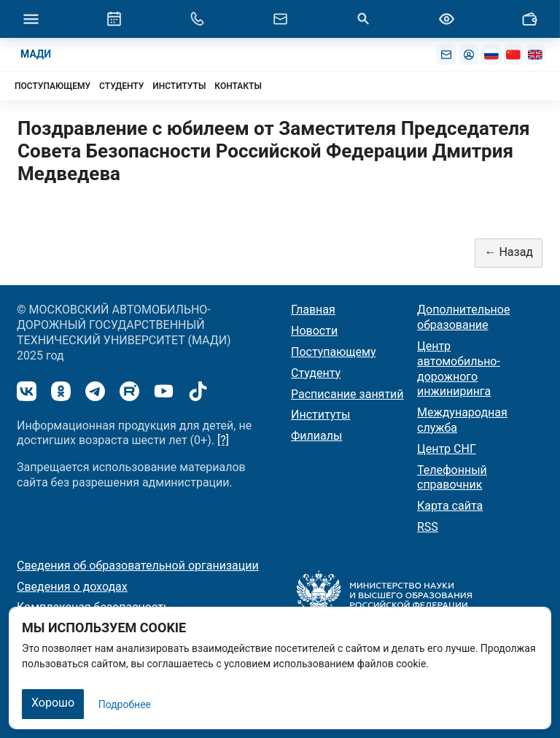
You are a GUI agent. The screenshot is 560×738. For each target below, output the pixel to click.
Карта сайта (450, 506)
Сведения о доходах (72, 587)
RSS (428, 527)
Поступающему (334, 352)
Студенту (316, 373)
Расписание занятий (347, 394)
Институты (320, 415)
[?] (223, 440)
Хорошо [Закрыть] (53, 703)
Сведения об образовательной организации (138, 566)
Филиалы (316, 436)
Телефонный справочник (452, 478)
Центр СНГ (447, 449)
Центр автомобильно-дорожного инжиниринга (459, 369)
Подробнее (125, 704)
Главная (313, 310)
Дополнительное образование (463, 317)
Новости (314, 331)
